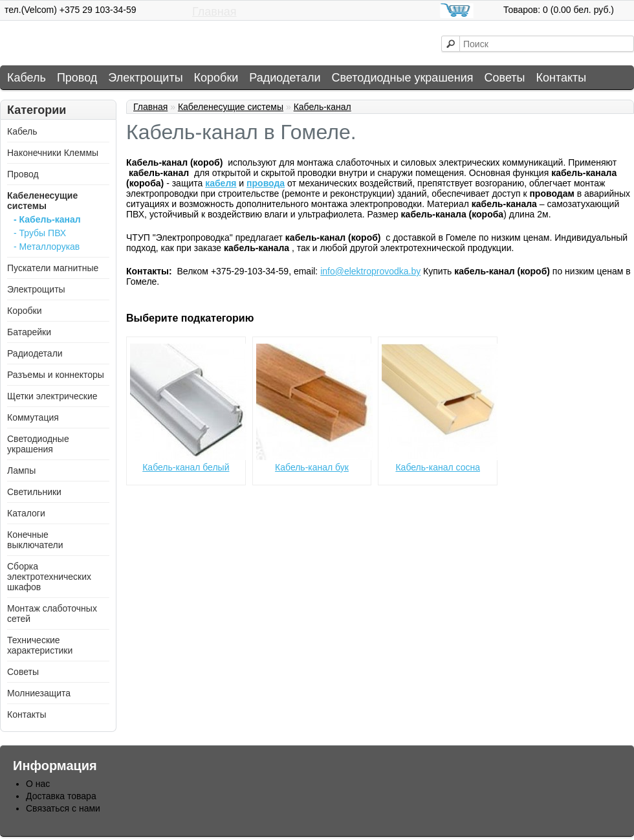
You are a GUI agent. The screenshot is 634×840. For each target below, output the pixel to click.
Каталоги (26, 513)
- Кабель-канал (47, 219)
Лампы (21, 470)
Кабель (27, 78)
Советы (505, 78)
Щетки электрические (52, 396)
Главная (214, 12)
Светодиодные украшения (402, 78)
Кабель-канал (322, 107)
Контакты (562, 78)
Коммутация (33, 417)
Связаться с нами (63, 808)
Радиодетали (285, 78)
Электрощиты (145, 78)
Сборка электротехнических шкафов (49, 577)
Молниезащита (39, 693)
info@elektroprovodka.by (370, 271)
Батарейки (29, 332)
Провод (77, 78)
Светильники (34, 492)
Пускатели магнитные (53, 268)
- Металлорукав (47, 247)
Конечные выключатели (35, 540)
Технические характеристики (40, 645)
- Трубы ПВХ (40, 233)
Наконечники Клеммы (53, 153)
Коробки (216, 78)
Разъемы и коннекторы (56, 375)
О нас (38, 784)
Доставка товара (61, 796)
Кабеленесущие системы (42, 201)
